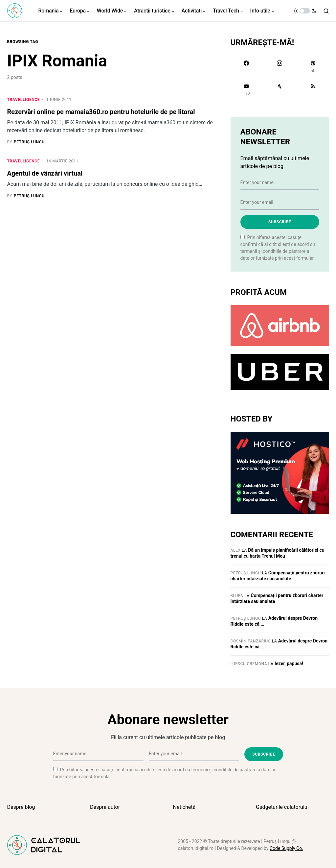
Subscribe (280, 222)
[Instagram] (280, 67)
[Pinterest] (313, 67)
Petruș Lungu (246, 573)
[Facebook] (246, 67)
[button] (305, 11)
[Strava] (280, 90)
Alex (236, 550)
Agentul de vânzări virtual (45, 174)
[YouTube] (246, 90)
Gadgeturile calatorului (282, 807)
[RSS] (313, 90)
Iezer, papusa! (289, 663)
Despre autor (105, 807)
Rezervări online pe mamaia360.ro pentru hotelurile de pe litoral (101, 112)
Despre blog (21, 807)
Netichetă (184, 807)
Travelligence (24, 100)
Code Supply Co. (286, 848)
